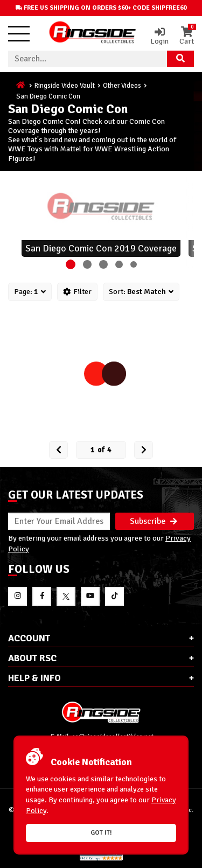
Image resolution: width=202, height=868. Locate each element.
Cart (187, 36)
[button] (71, 264)
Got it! (101, 833)
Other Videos (122, 86)
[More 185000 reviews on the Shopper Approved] (101, 859)
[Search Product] (180, 59)
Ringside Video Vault (65, 86)
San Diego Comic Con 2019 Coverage (101, 248)
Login (159, 36)
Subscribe (154, 521)
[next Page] (144, 450)
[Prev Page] (58, 450)
